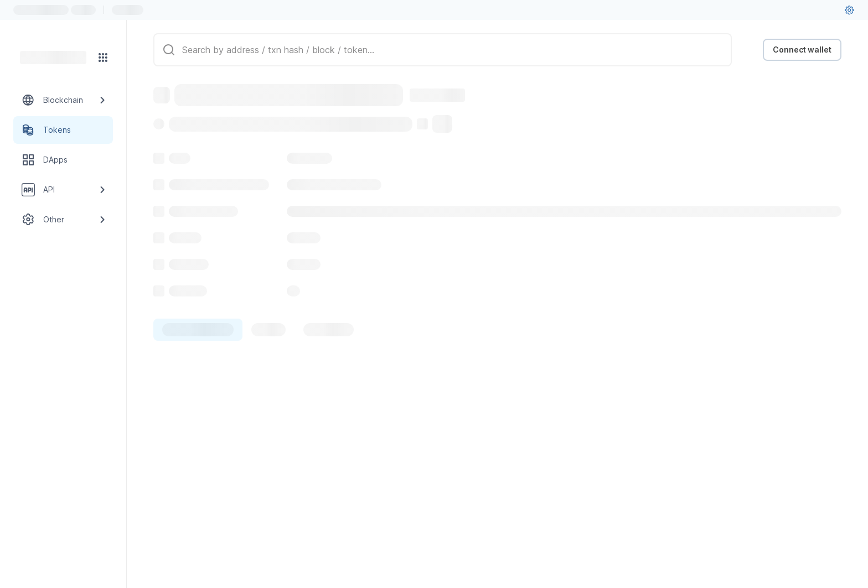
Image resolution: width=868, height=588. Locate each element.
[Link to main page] (53, 58)
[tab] (198, 330)
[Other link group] (63, 220)
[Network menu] (103, 58)
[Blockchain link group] (63, 100)
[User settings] (849, 10)
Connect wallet (802, 50)
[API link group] (63, 190)
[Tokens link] (63, 130)
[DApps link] (63, 160)
